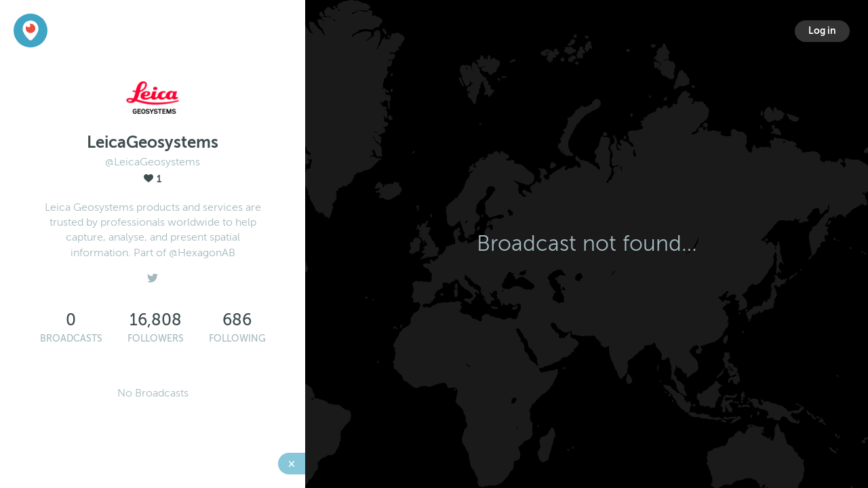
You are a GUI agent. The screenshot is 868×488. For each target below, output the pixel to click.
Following (237, 339)
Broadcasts (71, 339)
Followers (156, 339)
